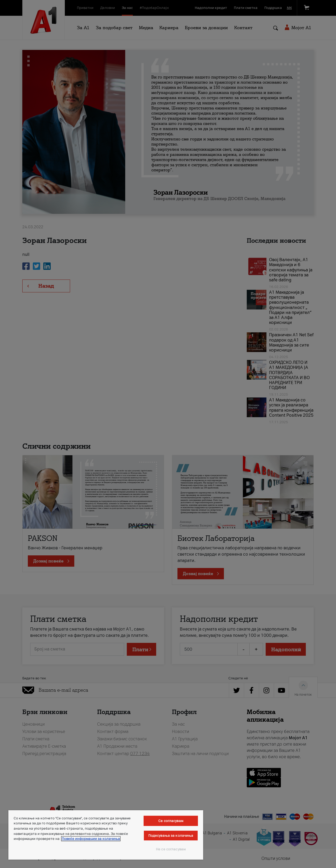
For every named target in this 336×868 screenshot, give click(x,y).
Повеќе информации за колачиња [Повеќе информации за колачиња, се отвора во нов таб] (91, 839)
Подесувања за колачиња (171, 836)
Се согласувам (171, 821)
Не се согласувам (171, 849)
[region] (106, 835)
